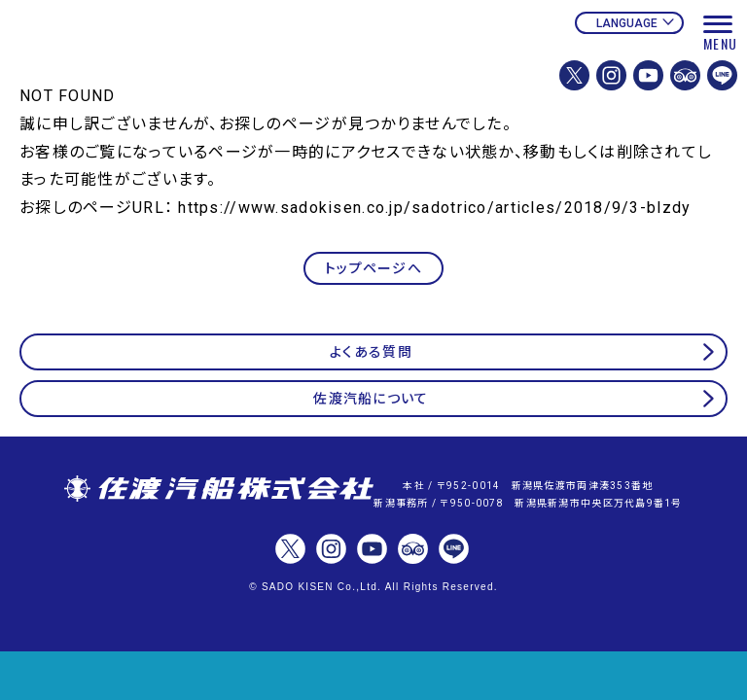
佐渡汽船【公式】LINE (722, 75)
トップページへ (373, 268)
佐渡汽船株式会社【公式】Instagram (611, 75)
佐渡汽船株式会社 (219, 490)
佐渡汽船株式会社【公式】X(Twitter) (574, 75)
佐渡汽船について (371, 399)
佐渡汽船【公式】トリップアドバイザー (685, 75)
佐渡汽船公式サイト (151, 66)
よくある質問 (371, 352)
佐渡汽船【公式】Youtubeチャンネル (648, 75)
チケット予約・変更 (373, 676)
